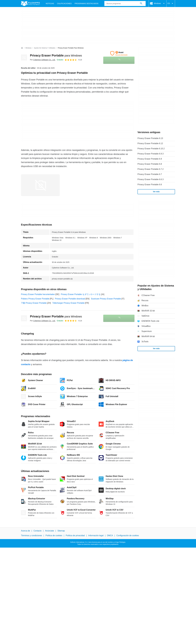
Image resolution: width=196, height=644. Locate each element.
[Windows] (28, 48)
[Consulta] (125, 4)
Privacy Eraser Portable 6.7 (150, 174)
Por (43, 60)
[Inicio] (22, 48)
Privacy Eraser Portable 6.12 (150, 143)
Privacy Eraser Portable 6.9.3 (150, 154)
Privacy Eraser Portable (56, 55)
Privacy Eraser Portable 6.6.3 (150, 179)
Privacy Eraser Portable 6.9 (150, 159)
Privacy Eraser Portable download (70, 299)
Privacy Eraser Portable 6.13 (150, 138)
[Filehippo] (30, 4)
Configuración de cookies (128, 535)
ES (171, 4)
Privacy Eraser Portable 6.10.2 (151, 149)
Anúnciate (49, 531)
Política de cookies (54, 535)
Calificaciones (64, 4)
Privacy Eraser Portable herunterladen (38, 294)
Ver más (156, 192)
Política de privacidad (75, 535)
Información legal (96, 535)
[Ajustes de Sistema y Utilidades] (45, 48)
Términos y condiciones (31, 535)
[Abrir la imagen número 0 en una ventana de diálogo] (40, 185)
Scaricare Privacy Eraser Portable (106, 299)
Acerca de (25, 531)
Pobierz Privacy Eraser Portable (35, 299)
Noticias (50, 4)
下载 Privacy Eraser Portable (34, 303)
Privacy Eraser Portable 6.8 (150, 164)
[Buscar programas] (141, 4)
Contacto (37, 531)
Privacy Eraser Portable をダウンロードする (81, 294)
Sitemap (61, 531)
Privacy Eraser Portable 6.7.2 (150, 169)
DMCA (110, 535)
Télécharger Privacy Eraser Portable (68, 303)
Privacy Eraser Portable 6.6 (150, 185)
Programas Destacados (86, 4)
